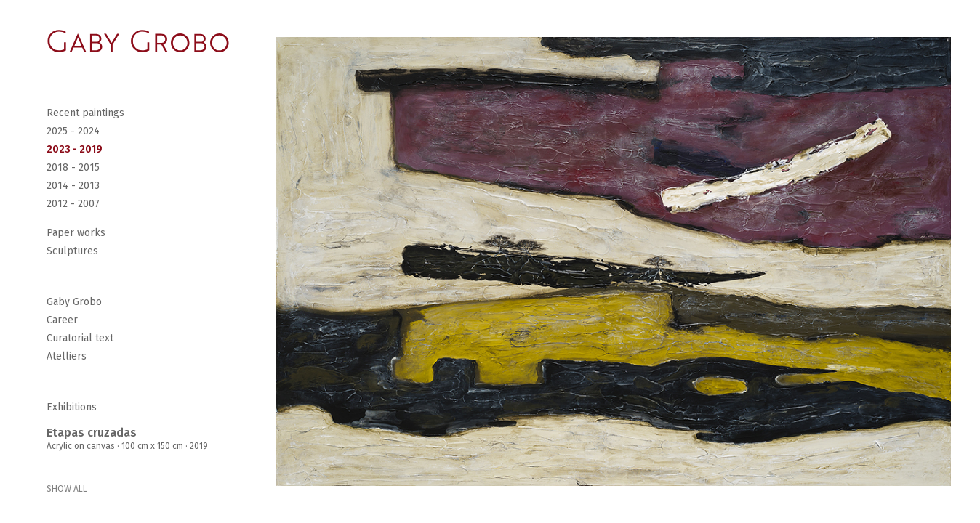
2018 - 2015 (73, 167)
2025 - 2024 (73, 131)
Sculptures (72, 251)
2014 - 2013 (73, 186)
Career (62, 320)
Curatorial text (80, 338)
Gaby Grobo (74, 302)
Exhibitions (72, 407)
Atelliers (67, 356)
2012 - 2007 (73, 204)
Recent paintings (85, 113)
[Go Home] (138, 41)
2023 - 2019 (75, 149)
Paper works (76, 233)
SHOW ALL (67, 489)
